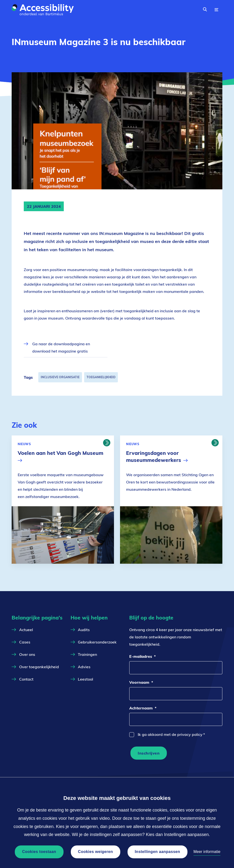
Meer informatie (207, 852)
